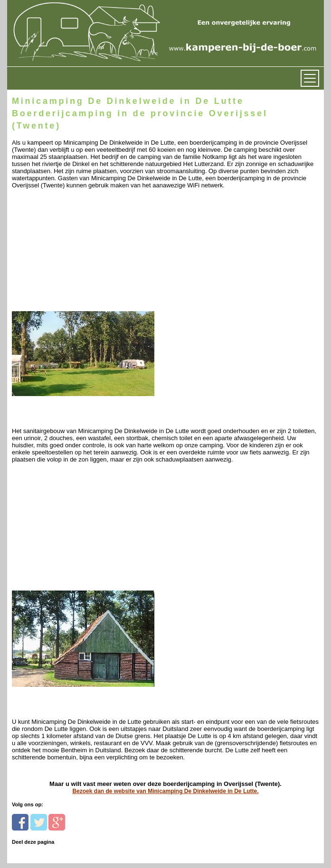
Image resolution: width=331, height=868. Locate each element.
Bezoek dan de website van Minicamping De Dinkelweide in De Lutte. (165, 791)
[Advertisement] (77, 256)
